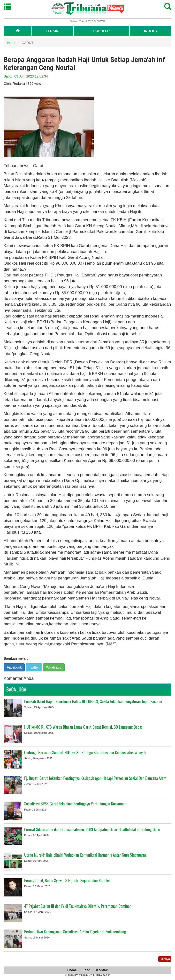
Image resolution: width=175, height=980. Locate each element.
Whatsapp (54, 667)
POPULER (101, 31)
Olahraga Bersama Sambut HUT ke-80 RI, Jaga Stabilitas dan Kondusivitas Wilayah (85, 752)
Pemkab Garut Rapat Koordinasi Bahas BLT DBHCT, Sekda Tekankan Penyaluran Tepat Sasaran (93, 701)
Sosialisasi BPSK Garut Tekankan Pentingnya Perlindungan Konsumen (75, 804)
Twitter (34, 667)
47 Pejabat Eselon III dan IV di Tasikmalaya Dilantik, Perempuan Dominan (78, 906)
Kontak (102, 970)
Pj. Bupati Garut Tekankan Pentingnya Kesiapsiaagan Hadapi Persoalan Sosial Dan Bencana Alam (95, 778)
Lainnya (165, 959)
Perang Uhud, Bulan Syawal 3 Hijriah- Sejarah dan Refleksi (67, 880)
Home (12, 43)
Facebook (14, 667)
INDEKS (150, 31)
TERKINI (53, 31)
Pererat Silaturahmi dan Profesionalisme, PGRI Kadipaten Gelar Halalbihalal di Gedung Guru (92, 829)
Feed (87, 970)
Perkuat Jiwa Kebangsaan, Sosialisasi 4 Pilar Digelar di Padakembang (75, 932)
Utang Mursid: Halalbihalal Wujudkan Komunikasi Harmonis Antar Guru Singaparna (85, 855)
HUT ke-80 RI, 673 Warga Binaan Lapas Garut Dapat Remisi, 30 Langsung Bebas (83, 727)
